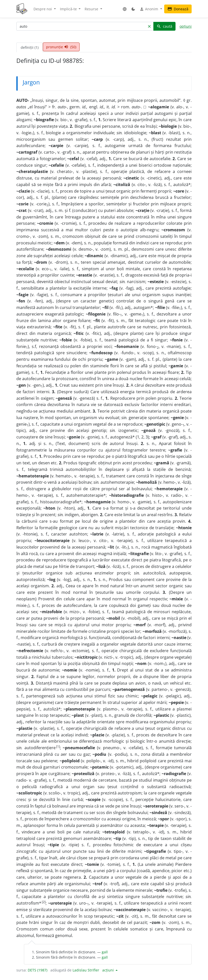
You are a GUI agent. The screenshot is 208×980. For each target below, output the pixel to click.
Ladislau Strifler (86, 970)
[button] (125, 9)
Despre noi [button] (43, 9)
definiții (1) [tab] (30, 47)
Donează (178, 9)
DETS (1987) (38, 970)
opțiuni (186, 26)
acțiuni (109, 970)
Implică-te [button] (69, 9)
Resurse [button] (92, 9)
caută (164, 26)
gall (105, 952)
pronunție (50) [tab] (61, 47)
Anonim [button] (149, 9)
